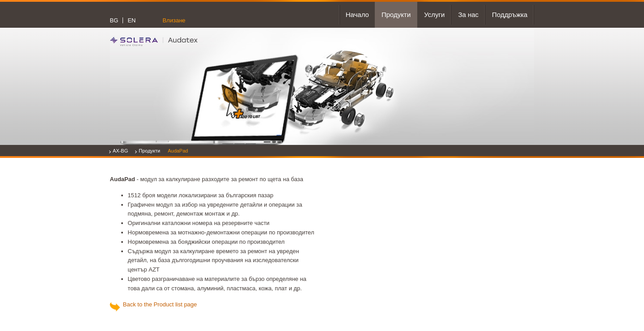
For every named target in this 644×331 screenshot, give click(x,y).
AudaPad (178, 151)
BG (114, 20)
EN (131, 20)
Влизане (174, 20)
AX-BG (120, 151)
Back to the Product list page (159, 304)
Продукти (149, 151)
